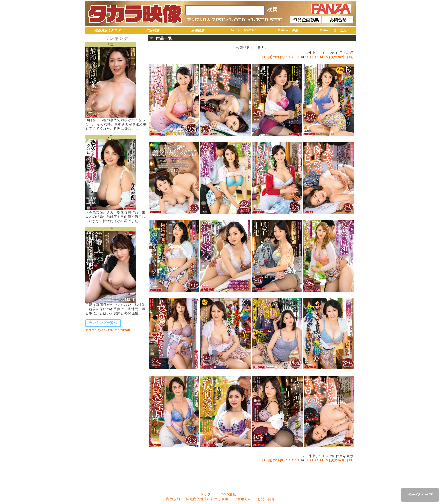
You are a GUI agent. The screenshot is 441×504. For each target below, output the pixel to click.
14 (321, 57)
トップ (206, 494)
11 (307, 57)
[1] (265, 57)
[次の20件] (338, 57)
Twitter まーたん (333, 30)
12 (312, 57)
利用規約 (173, 499)
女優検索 (198, 30)
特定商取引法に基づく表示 (207, 499)
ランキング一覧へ (103, 323)
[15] (350, 57)
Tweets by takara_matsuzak (108, 330)
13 (317, 57)
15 (326, 57)
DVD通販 (229, 494)
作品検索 (153, 30)
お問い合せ (266, 499)
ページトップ (420, 495)
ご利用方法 (243, 499)
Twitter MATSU (243, 30)
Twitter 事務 (288, 30)
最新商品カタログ (108, 30)
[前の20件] (276, 57)
